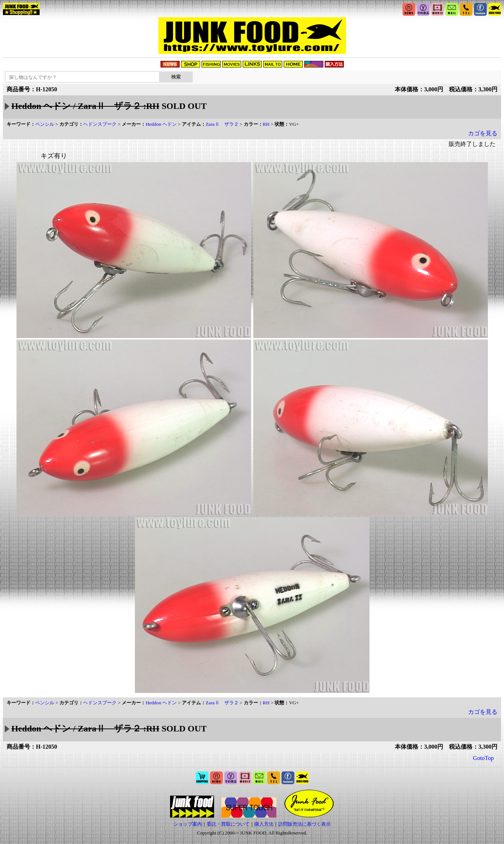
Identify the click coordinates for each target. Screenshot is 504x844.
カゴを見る (483, 133)
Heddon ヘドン (161, 124)
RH (266, 124)
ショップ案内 (188, 824)
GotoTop (483, 758)
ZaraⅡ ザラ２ (222, 124)
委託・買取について (228, 824)
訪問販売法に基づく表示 (304, 824)
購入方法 (264, 824)
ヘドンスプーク (100, 124)
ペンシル (45, 124)
